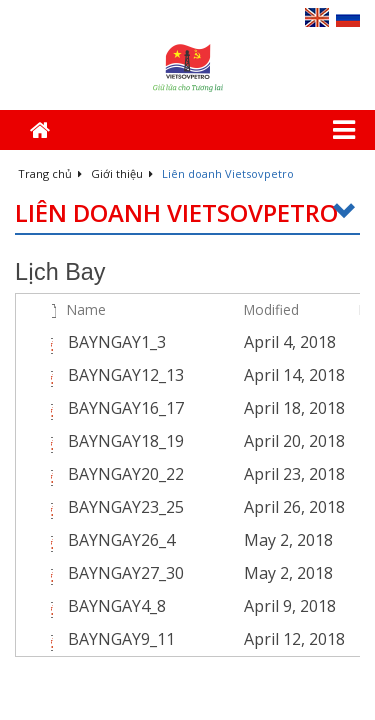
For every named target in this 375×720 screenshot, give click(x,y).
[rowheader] (31, 342)
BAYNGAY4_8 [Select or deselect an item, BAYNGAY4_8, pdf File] (117, 606)
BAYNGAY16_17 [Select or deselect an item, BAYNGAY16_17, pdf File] (126, 408)
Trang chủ (50, 173)
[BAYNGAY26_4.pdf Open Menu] (223, 540)
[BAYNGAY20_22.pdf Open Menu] (223, 474)
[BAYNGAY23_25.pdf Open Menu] (223, 507)
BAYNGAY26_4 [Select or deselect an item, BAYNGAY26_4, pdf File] (121, 540)
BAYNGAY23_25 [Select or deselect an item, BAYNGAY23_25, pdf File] (126, 507)
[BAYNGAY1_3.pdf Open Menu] (223, 342)
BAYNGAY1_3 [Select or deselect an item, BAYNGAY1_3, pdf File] (117, 342)
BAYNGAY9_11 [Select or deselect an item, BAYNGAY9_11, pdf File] (121, 639)
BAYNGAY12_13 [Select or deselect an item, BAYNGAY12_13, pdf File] (126, 375)
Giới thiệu (122, 173)
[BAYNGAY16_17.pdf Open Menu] (223, 408)
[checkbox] (28, 309)
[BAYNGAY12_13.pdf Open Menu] (223, 375)
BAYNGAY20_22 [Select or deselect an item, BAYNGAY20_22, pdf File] (126, 474)
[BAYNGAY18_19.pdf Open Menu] (223, 441)
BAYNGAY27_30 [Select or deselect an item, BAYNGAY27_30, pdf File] (126, 573)
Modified (271, 309)
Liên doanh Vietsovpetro (187, 213)
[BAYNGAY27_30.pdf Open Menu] (223, 573)
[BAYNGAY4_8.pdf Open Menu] (223, 606)
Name (86, 309)
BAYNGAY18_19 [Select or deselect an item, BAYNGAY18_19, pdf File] (126, 441)
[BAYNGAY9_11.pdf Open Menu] (223, 639)
